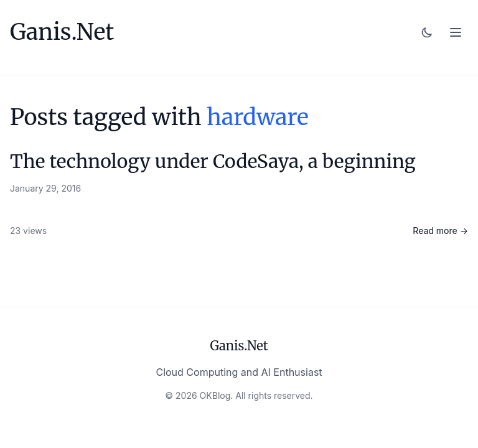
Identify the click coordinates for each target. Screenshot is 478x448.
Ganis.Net (62, 32)
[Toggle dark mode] (427, 32)
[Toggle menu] (456, 32)
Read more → (440, 231)
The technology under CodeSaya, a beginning (213, 161)
